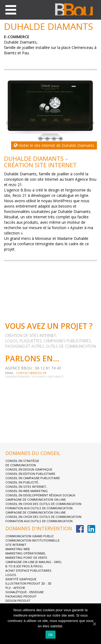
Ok (50, 635)
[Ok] (94, 624)
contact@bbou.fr (31, 373)
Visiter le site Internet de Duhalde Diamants (54, 145)
